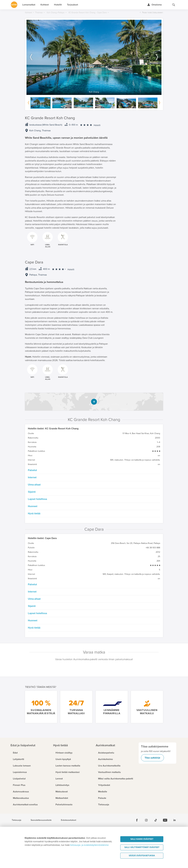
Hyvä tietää (34, 513)
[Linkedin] (174, 820)
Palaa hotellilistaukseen (153, 12)
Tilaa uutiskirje (152, 758)
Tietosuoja (17, 820)
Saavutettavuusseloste (41, 820)
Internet (32, 477)
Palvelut (32, 470)
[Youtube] (165, 820)
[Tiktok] (156, 820)
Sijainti (32, 492)
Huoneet (33, 506)
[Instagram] (146, 820)
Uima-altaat (34, 485)
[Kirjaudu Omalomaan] (154, 5)
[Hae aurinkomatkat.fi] (174, 5)
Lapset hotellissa (37, 499)
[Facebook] (137, 820)
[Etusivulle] (14, 5)
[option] (94, 57)
